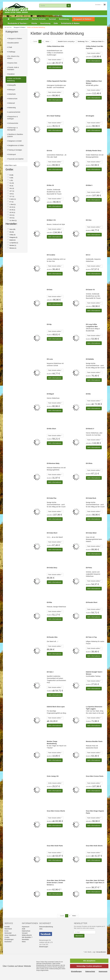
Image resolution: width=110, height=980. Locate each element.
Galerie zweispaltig (66, 41)
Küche (34, 23)
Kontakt (7, 927)
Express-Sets (12, 63)
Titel (83, 41)
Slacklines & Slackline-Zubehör (15, 135)
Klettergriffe (11, 85)
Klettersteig (11, 108)
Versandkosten (101, 952)
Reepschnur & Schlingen (12, 118)
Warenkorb (8, 929)
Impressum (26, 927)
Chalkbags (11, 52)
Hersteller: (11, 224)
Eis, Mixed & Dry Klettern (13, 57)
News (24, 942)
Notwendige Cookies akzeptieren (89, 966)
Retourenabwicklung (46, 927)
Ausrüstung (45, 23)
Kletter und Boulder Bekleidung (14, 80)
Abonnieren (79, 936)
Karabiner (11, 74)
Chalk (10, 47)
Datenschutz (26, 931)
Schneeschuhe (13, 123)
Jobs (41, 929)
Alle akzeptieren (89, 961)
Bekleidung (65, 19)
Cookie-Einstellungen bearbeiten (9, 939)
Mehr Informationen (55, 67)
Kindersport (11, 154)
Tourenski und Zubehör (15, 159)
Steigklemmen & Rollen (15, 145)
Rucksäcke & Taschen (18, 23)
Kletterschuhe (12, 99)
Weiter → (48, 41)
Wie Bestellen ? (27, 937)
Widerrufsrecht (27, 935)
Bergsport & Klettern (83, 19)
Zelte (56, 23)
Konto (6, 931)
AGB (24, 929)
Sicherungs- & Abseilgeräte (12, 129)
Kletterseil (11, 103)
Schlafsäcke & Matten (70, 23)
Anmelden (99, 5)
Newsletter (25, 939)
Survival (52, 19)
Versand (25, 933)
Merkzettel (8, 933)
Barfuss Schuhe (39, 19)
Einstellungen (76, 971)
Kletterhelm (11, 94)
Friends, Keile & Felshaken (13, 68)
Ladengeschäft (22, 19)
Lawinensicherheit (14, 112)
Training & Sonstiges (15, 150)
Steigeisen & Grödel (14, 141)
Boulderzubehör (13, 43)
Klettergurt (11, 90)
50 (98, 41)
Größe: (10, 170)
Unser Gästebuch (10, 935)
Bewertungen (44, 947)
